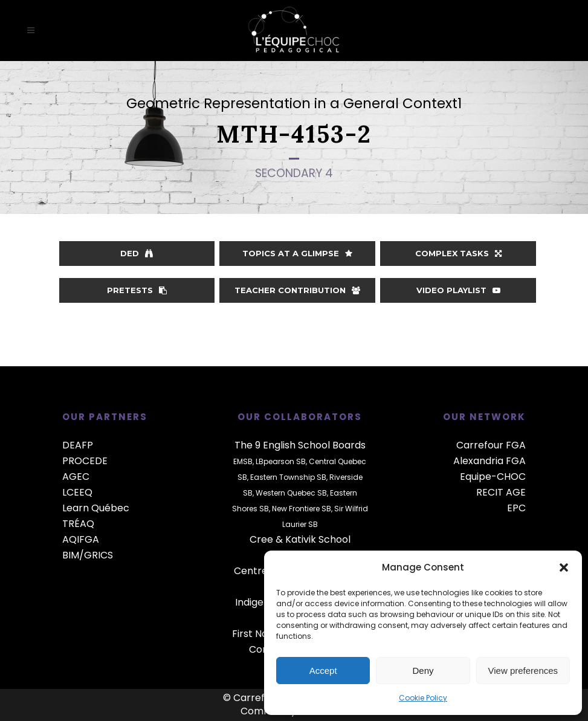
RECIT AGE (501, 492)
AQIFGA (81, 539)
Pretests (137, 290)
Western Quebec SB (291, 493)
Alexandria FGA (489, 461)
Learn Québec (96, 508)
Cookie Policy (423, 698)
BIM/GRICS (88, 555)
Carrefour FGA (491, 445)
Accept (323, 671)
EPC (516, 508)
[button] (564, 567)
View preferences (523, 671)
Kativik (301, 539)
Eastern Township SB (288, 477)
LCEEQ (77, 492)
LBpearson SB (281, 461)
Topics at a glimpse (297, 253)
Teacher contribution (297, 290)
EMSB (243, 461)
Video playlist (458, 290)
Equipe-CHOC (493, 477)
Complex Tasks (458, 253)
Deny (423, 671)
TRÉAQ (78, 524)
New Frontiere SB (302, 509)
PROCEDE (85, 461)
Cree (261, 539)
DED (137, 253)
